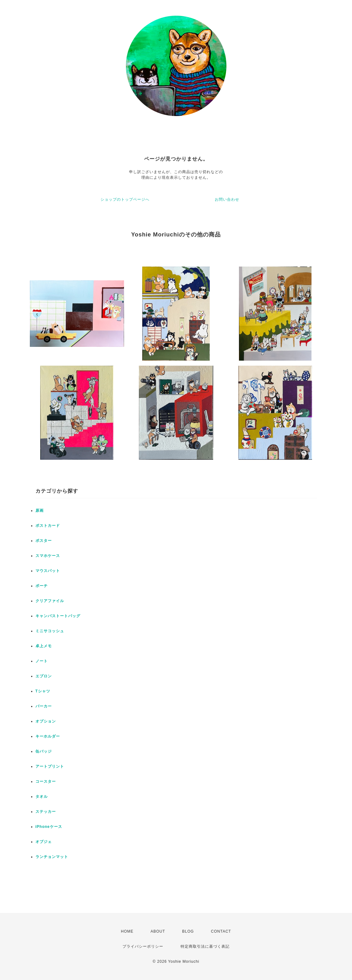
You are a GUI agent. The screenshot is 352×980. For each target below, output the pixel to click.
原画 (40, 511)
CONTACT (221, 931)
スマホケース (48, 556)
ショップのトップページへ (125, 199)
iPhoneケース (49, 827)
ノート (42, 661)
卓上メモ (44, 646)
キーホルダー (48, 736)
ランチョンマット (52, 857)
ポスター (44, 541)
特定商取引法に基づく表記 (205, 946)
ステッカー (46, 812)
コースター (46, 781)
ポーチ (42, 586)
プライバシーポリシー (143, 946)
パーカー (44, 706)
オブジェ (44, 842)
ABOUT (158, 931)
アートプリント (50, 766)
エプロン (44, 676)
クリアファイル (50, 601)
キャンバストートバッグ (58, 616)
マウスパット (48, 571)
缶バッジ (44, 751)
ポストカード (48, 526)
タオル (42, 797)
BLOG (188, 931)
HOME (127, 931)
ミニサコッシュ (50, 631)
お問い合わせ (227, 199)
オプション (46, 721)
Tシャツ (43, 691)
